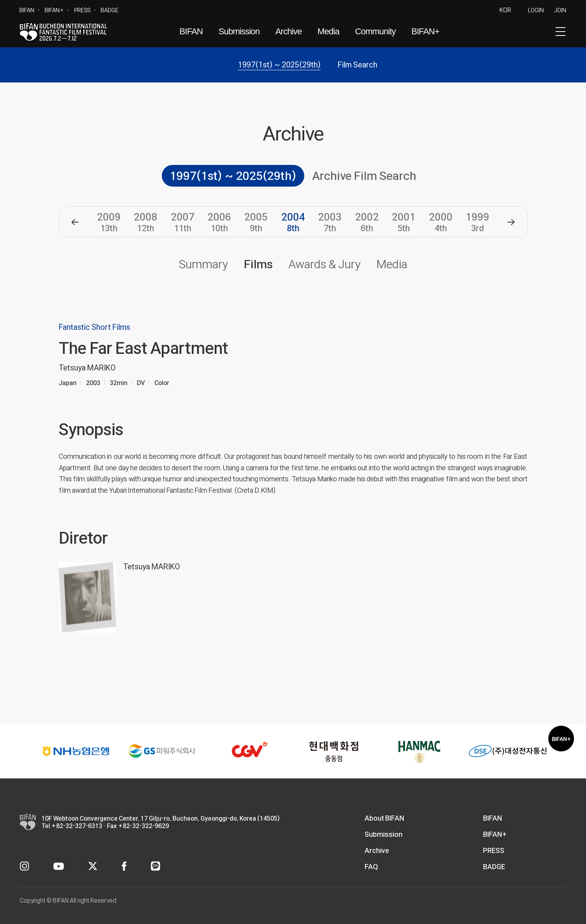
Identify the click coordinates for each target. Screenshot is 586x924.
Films (258, 264)
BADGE (110, 10)
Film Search (358, 65)
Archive (289, 31)
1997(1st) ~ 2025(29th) (279, 65)
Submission (239, 31)
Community (375, 31)
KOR (505, 10)
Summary (203, 264)
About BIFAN (384, 818)
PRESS (82, 10)
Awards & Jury (325, 264)
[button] (75, 222)
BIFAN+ (54, 10)
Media (329, 31)
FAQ (371, 867)
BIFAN (27, 10)
